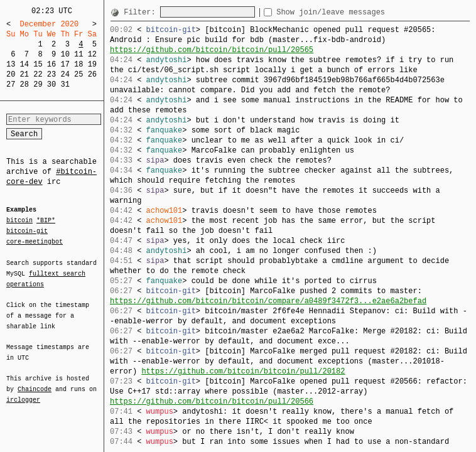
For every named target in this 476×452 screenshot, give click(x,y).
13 (11, 64)
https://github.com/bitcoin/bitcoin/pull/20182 (243, 371)
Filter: (142, 12)
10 (65, 54)
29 (38, 84)
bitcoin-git (27, 231)
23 (51, 74)
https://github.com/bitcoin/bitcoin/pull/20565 (212, 50)
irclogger (23, 392)
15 (38, 64)
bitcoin (19, 221)
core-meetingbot (35, 241)
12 (92, 54)
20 (11, 74)
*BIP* (46, 221)
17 (65, 64)
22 (38, 74)
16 (51, 64)
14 (24, 64)
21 (24, 74)
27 (11, 84)
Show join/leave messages (353, 12)
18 (78, 64)
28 (24, 84)
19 (92, 64)
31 (65, 84)
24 (65, 74)
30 (51, 84)
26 (92, 74)
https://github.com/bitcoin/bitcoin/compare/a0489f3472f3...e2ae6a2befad (268, 301)
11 (78, 54)
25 (78, 74)
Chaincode (35, 382)
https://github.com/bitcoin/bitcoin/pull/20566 (212, 401)
